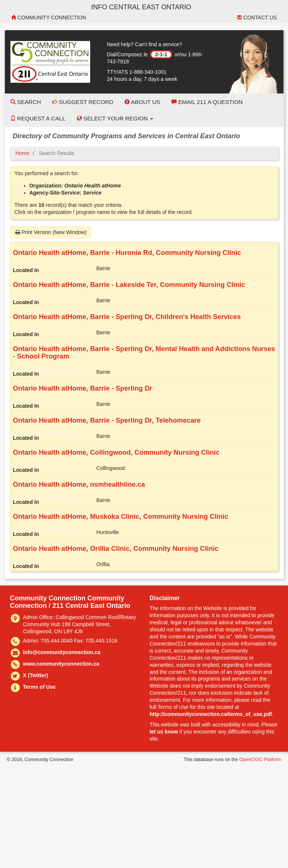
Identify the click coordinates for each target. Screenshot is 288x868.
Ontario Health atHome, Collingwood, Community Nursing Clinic (116, 452)
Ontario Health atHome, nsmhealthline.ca (79, 484)
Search (26, 102)
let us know (164, 732)
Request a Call (38, 118)
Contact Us (257, 18)
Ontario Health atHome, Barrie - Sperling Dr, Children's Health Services (127, 317)
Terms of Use (39, 687)
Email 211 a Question (207, 102)
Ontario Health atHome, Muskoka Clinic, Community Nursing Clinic (121, 517)
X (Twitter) (36, 675)
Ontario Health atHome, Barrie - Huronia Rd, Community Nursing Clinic (127, 253)
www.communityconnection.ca (61, 664)
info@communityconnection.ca (62, 652)
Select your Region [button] (115, 118)
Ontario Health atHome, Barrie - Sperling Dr (83, 388)
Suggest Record (83, 102)
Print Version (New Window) (51, 232)
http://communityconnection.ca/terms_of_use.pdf (211, 714)
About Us (142, 102)
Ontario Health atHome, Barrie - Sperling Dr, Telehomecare (107, 420)
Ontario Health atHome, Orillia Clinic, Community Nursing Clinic (116, 549)
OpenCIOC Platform (260, 760)
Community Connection (49, 18)
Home (23, 153)
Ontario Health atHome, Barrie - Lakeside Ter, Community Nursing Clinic (129, 285)
